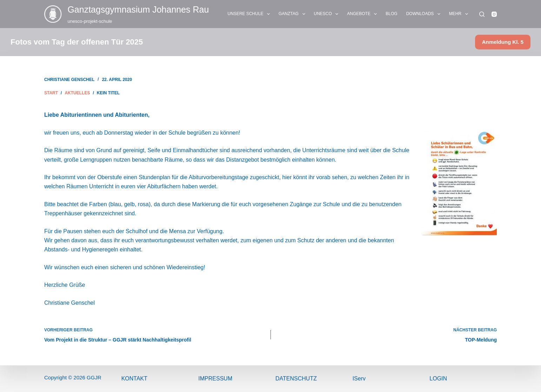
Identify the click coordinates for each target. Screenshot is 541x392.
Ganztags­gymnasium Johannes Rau (138, 9)
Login (438, 379)
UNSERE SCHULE (250, 14)
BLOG (391, 14)
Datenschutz (296, 379)
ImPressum (215, 379)
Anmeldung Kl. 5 (503, 42)
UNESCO (328, 14)
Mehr (460, 14)
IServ (359, 379)
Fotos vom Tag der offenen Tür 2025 (77, 42)
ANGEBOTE (363, 14)
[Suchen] (482, 14)
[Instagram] (494, 14)
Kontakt (134, 379)
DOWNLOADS (425, 14)
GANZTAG (293, 14)
